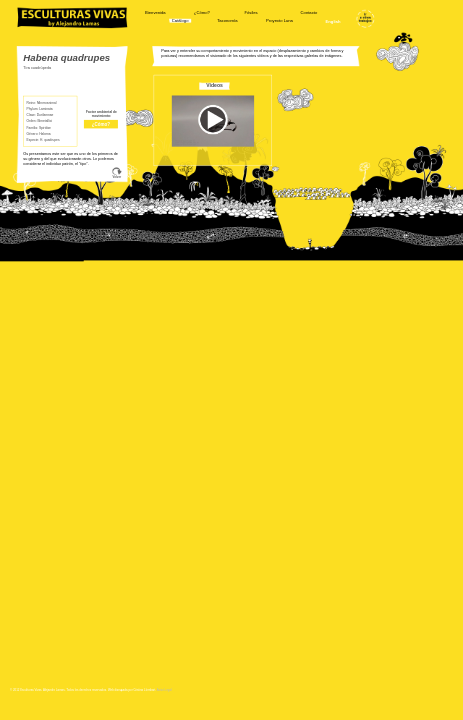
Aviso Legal (164, 690)
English (333, 21)
